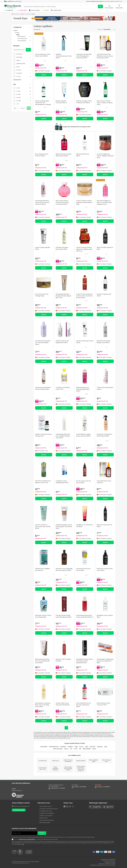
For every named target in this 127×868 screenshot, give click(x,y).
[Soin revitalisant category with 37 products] (24, 41)
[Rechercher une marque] (20, 50)
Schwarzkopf (44, 746)
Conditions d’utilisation (109, 861)
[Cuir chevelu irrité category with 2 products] (24, 39)
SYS (71, 749)
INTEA (106, 746)
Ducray (66, 749)
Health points (44, 818)
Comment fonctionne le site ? (49, 809)
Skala (87, 746)
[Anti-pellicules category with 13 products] (24, 36)
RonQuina (93, 746)
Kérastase (100, 746)
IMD (80, 749)
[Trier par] (109, 29)
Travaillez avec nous (46, 811)
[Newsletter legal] (13, 839)
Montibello (63, 746)
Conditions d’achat (110, 862)
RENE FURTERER (87, 749)
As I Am (81, 746)
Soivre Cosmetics (58, 749)
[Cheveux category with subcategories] (23, 33)
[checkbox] (22, 54)
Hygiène (22, 14)
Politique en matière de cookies (107, 864)
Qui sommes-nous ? (46, 806)
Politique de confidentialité (108, 859)
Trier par (100, 29)
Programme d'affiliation (47, 813)
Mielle (76, 746)
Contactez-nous (19, 810)
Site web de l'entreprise (47, 820)
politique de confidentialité (27, 839)
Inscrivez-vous (42, 833)
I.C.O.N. (76, 749)
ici (23, 844)
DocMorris (16, 14)
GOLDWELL (70, 746)
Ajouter (44, 75)
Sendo (94, 749)
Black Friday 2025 (45, 822)
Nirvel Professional (54, 746)
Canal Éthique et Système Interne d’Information (102, 865)
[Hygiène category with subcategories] (22, 30)
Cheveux (28, 14)
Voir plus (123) (18, 80)
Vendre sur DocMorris (46, 816)
